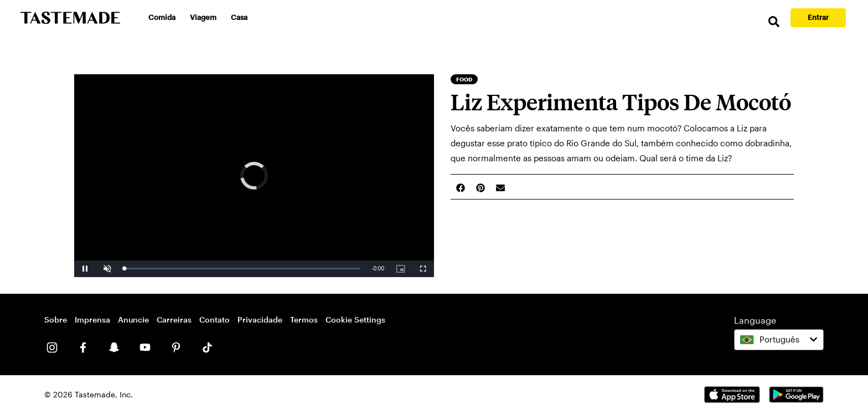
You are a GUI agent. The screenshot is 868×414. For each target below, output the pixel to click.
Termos (304, 320)
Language (755, 320)
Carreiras (174, 320)
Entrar (818, 17)
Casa (239, 17)
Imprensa (92, 320)
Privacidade (260, 320)
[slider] (242, 269)
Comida (162, 17)
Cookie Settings (355, 320)
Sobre (56, 320)
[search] (774, 22)
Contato (215, 320)
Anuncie (133, 320)
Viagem (203, 17)
